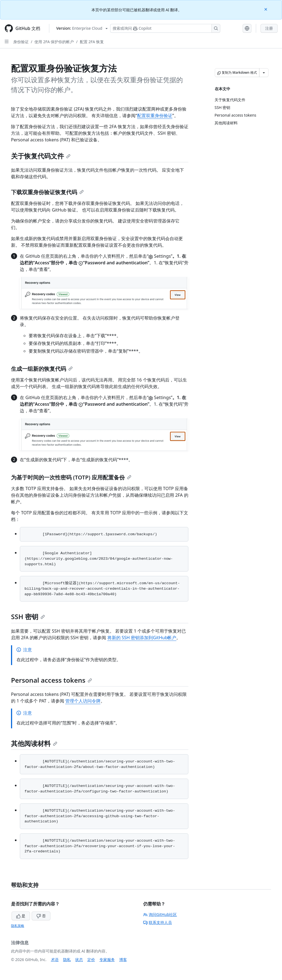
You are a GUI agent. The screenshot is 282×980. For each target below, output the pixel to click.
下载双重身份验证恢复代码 (47, 192)
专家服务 (107, 960)
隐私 (67, 960)
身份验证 (21, 42)
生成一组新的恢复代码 (42, 369)
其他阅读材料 (34, 743)
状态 (79, 960)
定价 (91, 960)
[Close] (266, 9)
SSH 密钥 (28, 617)
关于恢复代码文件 (41, 156)
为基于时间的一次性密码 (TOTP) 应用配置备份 (71, 477)
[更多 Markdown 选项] (264, 73)
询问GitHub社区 (160, 914)
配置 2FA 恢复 (92, 42)
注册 (269, 28)
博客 (123, 960)
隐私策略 (18, 926)
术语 (55, 960)
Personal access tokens (51, 680)
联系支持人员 (158, 922)
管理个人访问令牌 (83, 701)
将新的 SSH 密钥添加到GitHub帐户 (142, 638)
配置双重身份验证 (155, 116)
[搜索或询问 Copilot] (165, 28)
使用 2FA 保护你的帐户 (54, 42)
